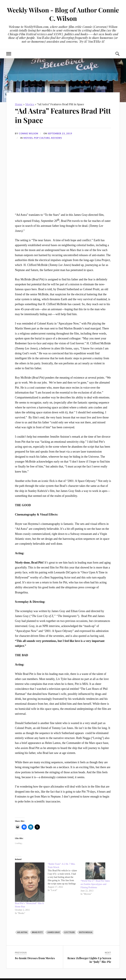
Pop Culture (42, 138)
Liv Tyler (70, 932)
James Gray (54, 932)
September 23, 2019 (60, 133)
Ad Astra (22, 932)
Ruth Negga (86, 932)
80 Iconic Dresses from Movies (35, 958)
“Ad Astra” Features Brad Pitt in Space (63, 115)
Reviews (57, 138)
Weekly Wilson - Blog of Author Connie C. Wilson (63, 14)
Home (19, 104)
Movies (30, 104)
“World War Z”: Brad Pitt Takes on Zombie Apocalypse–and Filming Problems (95, 884)
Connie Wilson (29, 133)
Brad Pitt (37, 932)
